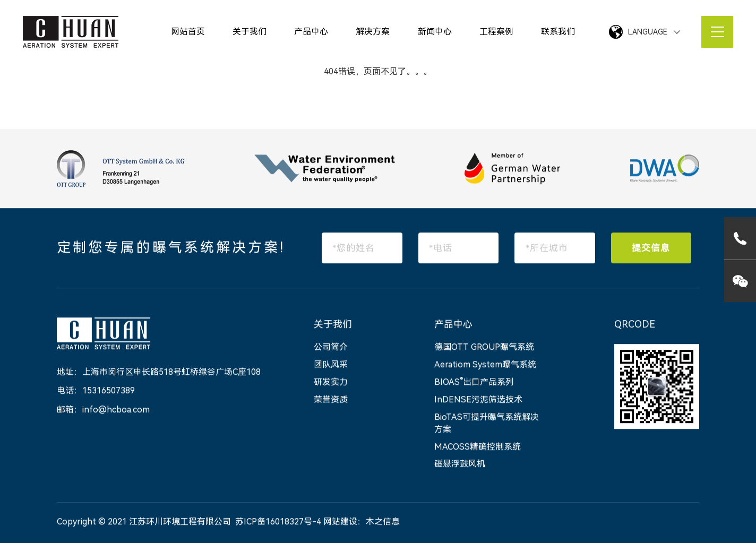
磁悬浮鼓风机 (460, 465)
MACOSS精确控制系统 (478, 447)
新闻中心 (435, 32)
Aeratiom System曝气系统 (485, 365)
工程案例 (496, 32)
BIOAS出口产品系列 (474, 383)
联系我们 (558, 32)
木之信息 (383, 523)
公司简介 (331, 348)
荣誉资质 (331, 400)
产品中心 (311, 32)
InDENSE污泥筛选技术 (478, 400)
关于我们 (250, 32)
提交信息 (651, 248)
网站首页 (188, 32)
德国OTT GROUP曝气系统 (484, 348)
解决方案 (373, 32)
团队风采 (331, 365)
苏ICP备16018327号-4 (278, 523)
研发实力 (331, 383)
